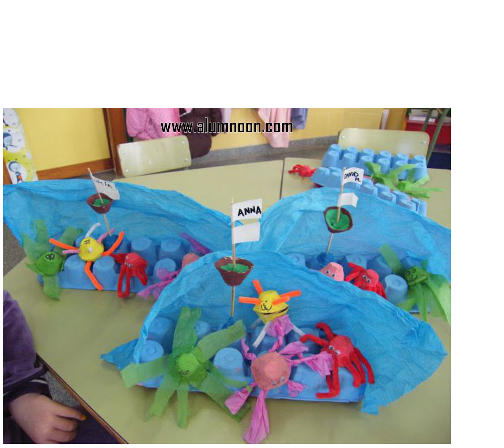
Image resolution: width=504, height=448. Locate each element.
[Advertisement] (252, 59)
